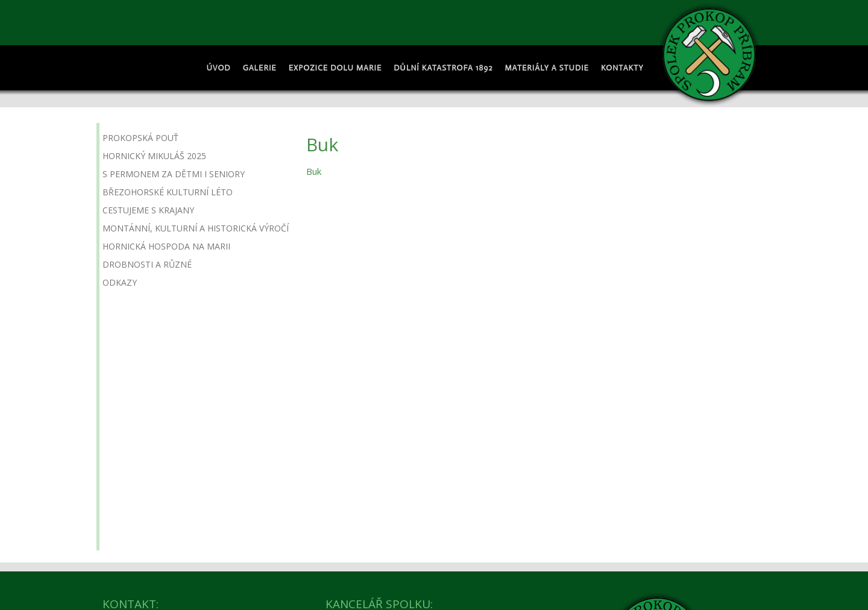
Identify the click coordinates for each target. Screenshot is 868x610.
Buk (314, 171)
